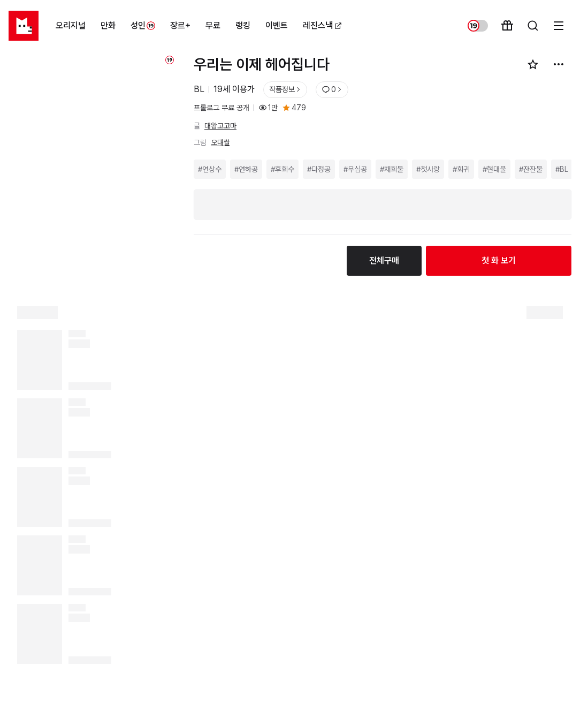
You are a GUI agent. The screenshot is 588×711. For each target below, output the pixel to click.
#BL (562, 169)
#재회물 (392, 169)
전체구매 (384, 260)
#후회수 (282, 169)
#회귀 (461, 169)
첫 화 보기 (499, 260)
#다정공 (319, 169)
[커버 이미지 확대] (94, 165)
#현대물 (494, 169)
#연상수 (210, 169)
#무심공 (355, 169)
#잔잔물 (531, 169)
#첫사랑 (428, 169)
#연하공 (246, 169)
